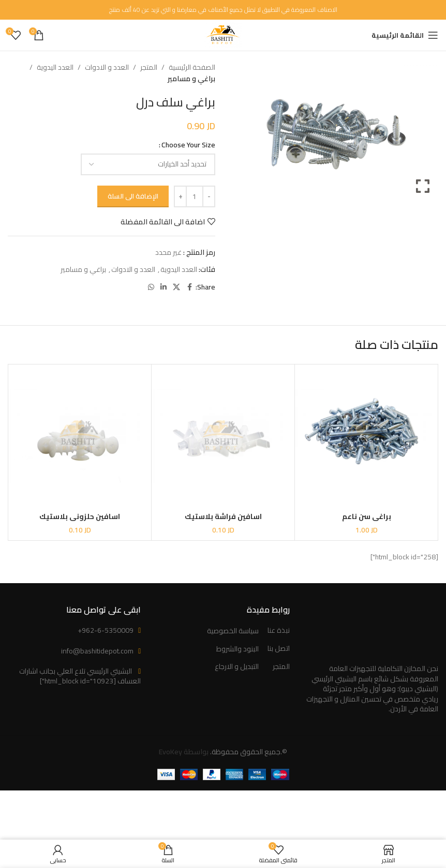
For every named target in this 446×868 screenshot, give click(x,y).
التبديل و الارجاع (237, 667)
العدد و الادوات (107, 67)
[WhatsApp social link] (151, 287)
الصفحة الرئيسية (192, 67)
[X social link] (176, 287)
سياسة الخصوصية (233, 631)
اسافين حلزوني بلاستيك (80, 516)
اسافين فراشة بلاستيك (223, 516)
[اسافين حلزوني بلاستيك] (80, 436)
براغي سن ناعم (367, 516)
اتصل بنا (279, 649)
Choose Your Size (188, 145)
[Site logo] (223, 35)
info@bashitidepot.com (97, 651)
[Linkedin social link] (163, 287)
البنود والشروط (237, 649)
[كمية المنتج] (195, 196)
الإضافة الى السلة (133, 196)
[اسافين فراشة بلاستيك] (223, 436)
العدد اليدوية (55, 67)
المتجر (149, 67)
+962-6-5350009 (106, 630)
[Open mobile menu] (405, 35)
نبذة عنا (279, 631)
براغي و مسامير (191, 79)
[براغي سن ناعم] (366, 436)
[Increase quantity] (180, 196)
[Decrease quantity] (209, 196)
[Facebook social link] (189, 287)
